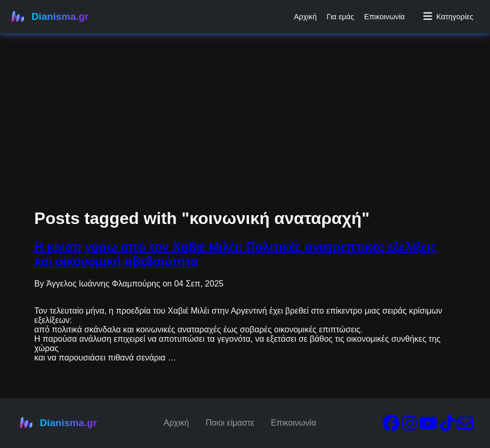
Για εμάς (340, 17)
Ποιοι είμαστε (230, 423)
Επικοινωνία (384, 17)
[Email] (465, 426)
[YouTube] (428, 426)
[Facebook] (391, 426)
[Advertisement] (245, 73)
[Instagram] (409, 426)
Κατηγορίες (448, 16)
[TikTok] (447, 426)
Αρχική (305, 17)
